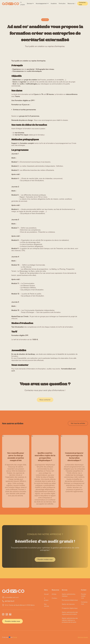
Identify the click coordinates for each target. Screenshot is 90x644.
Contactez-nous (82, 3)
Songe (15, 637)
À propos (23, 3)
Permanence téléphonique (70, 600)
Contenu (54, 598)
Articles (54, 594)
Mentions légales (83, 637)
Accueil (46, 594)
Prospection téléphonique (70, 608)
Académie (54, 3)
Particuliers (62, 3)
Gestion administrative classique (69, 595)
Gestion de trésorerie (68, 604)
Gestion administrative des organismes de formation (70, 613)
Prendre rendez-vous (12, 621)
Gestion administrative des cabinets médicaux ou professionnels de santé (70, 620)
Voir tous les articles (78, 423)
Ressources (71, 3)
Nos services (47, 605)
